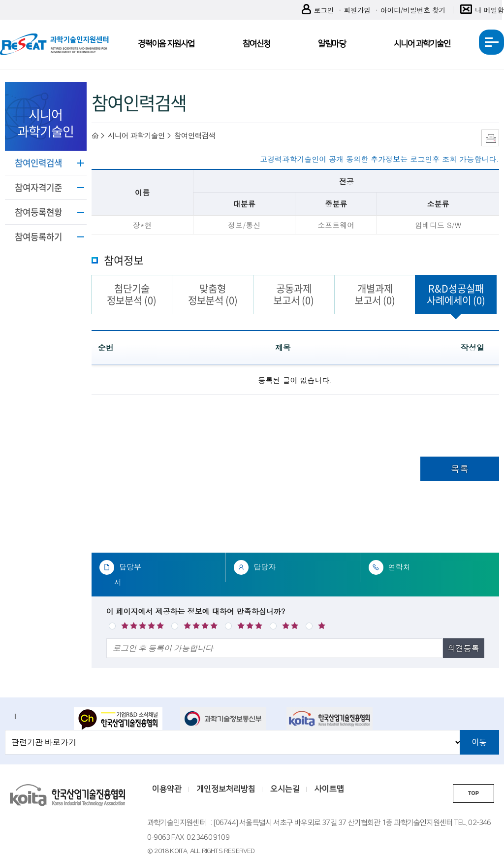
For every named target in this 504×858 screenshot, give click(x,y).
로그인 (318, 10)
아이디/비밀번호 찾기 (413, 10)
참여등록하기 (38, 237)
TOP (473, 793)
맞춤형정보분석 (213, 294)
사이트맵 (329, 789)
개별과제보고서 (375, 294)
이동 (479, 742)
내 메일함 (482, 10)
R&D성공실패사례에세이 (456, 294)
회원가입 (357, 10)
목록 (460, 469)
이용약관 (167, 789)
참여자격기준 (38, 187)
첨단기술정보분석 (132, 294)
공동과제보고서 (294, 294)
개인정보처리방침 (226, 789)
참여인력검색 (38, 163)
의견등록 (464, 648)
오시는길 (285, 789)
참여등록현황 (38, 212)
